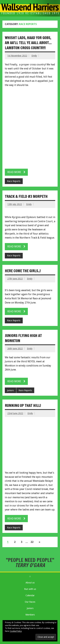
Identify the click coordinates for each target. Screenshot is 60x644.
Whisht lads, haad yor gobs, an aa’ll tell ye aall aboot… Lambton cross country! (28, 43)
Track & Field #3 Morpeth (26, 196)
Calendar (30, 595)
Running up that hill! (23, 406)
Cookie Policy (16, 631)
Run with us (30, 589)
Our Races (30, 602)
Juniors (10, 390)
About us (30, 583)
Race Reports (14, 181)
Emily (34, 56)
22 (32, 542)
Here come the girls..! (23, 271)
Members (30, 615)
